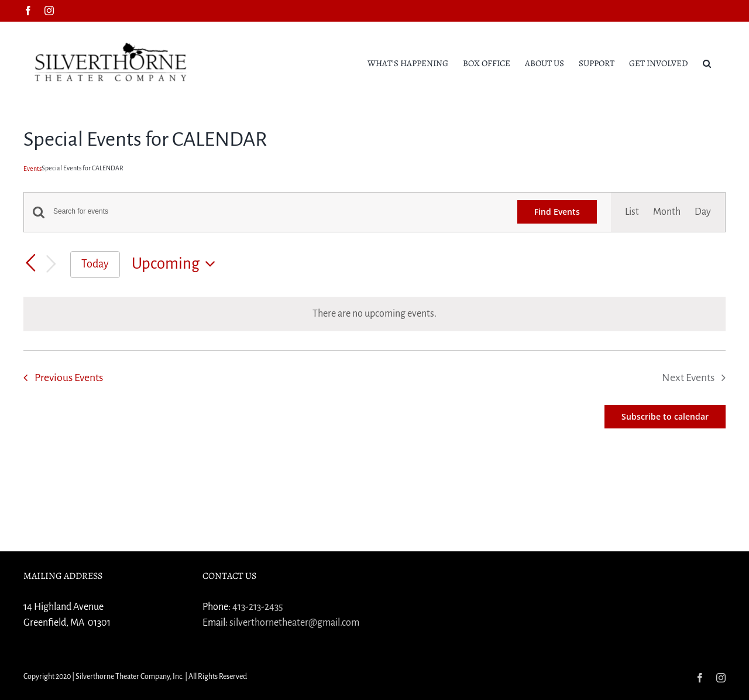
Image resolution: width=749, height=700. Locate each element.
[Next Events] (51, 264)
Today (95, 264)
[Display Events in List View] (632, 212)
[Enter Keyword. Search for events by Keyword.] (278, 212)
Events (32, 169)
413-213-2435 (258, 607)
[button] (707, 63)
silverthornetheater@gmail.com (294, 623)
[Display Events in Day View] (703, 212)
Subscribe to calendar (665, 417)
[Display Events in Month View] (667, 212)
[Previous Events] (30, 263)
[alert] (374, 314)
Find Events (557, 212)
